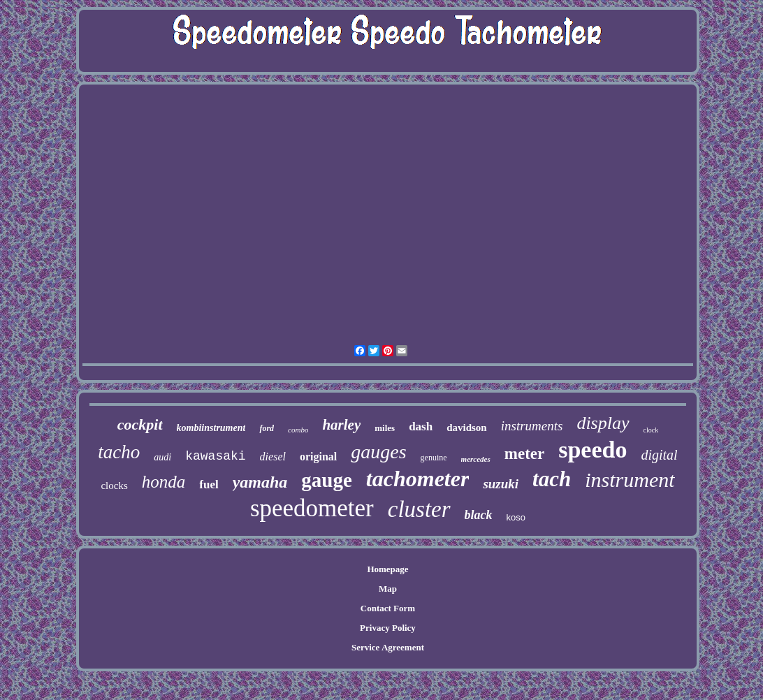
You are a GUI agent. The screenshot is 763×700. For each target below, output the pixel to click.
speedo (593, 450)
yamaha (260, 482)
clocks (114, 486)
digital (659, 455)
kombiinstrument (211, 428)
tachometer (418, 479)
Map (388, 589)
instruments (532, 426)
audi (162, 457)
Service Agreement (388, 647)
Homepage (387, 569)
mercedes (476, 459)
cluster (419, 509)
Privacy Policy (388, 628)
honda (164, 482)
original (318, 457)
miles (385, 428)
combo (298, 430)
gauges (378, 452)
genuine (434, 458)
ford (267, 428)
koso (516, 517)
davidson (467, 428)
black (479, 515)
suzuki (501, 484)
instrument (630, 480)
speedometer (312, 508)
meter (524, 454)
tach (552, 479)
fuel (209, 484)
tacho (119, 452)
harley (341, 425)
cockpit (140, 424)
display (603, 423)
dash (421, 426)
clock (651, 430)
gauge (327, 480)
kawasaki (215, 456)
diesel (273, 457)
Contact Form (388, 608)
